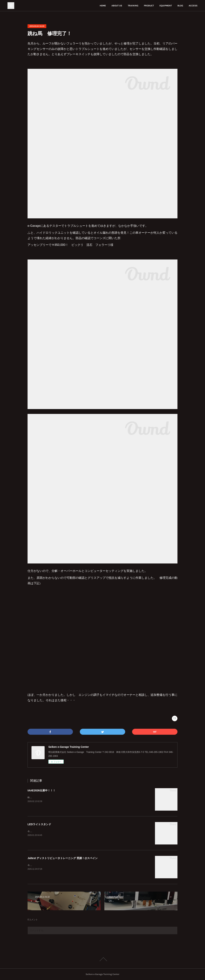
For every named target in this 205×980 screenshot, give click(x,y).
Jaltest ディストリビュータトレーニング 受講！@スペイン (63, 858)
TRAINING (133, 6)
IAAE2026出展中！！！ (42, 790)
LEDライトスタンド (39, 824)
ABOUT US (117, 6)
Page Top (102, 959)
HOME (103, 6)
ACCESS (193, 6)
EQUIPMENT (166, 6)
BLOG (180, 6)
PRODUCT (149, 6)
